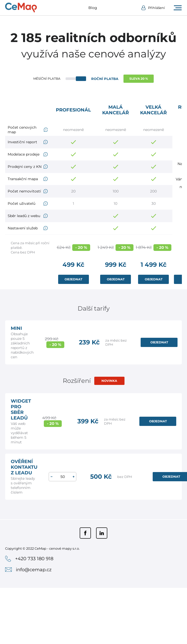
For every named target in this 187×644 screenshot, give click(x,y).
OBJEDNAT (73, 279)
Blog (93, 8)
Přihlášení (157, 8)
